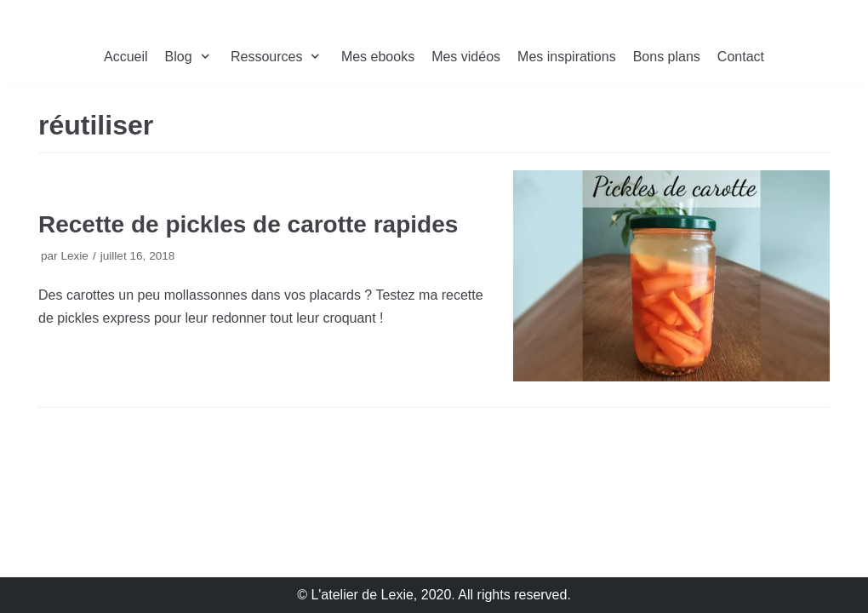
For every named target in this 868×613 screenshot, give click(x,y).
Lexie (74, 256)
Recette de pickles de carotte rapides (248, 224)
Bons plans (667, 57)
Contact (741, 57)
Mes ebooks (378, 57)
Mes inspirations (567, 57)
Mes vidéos (466, 57)
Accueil (126, 57)
